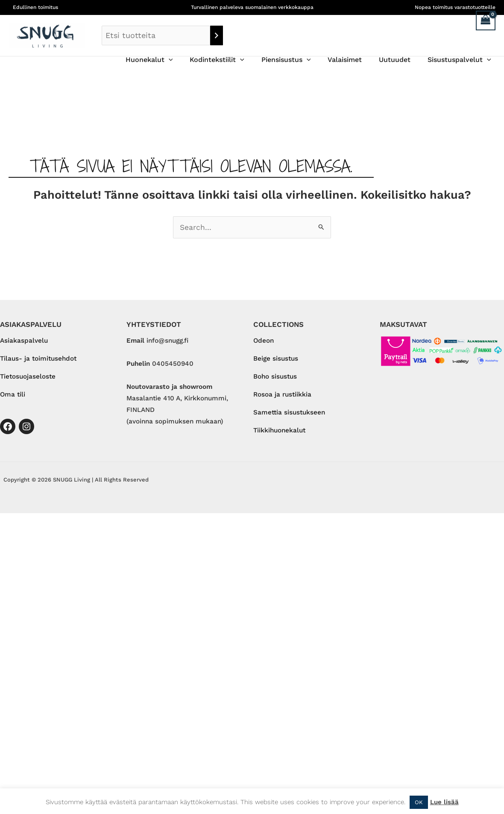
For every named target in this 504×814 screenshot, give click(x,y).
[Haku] (217, 35)
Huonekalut (168, 60)
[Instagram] (26, 427)
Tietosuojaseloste (28, 377)
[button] (188, 60)
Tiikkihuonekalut (279, 432)
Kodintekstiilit (232, 60)
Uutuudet (400, 60)
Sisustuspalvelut (461, 60)
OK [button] (419, 802)
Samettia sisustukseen (289, 413)
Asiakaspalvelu (24, 341)
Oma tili (13, 395)
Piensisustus (298, 60)
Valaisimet (353, 60)
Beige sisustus (276, 359)
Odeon (264, 341)
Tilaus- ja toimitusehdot (38, 359)
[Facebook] (8, 427)
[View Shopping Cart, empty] (486, 21)
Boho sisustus (275, 377)
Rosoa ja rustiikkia (282, 395)
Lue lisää (444, 802)
